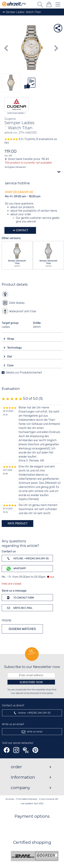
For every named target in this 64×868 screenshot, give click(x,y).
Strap (11, 339)
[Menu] (58, 5)
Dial (10, 356)
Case (11, 365)
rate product (18, 523)
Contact (22, 230)
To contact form (20, 598)
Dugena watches (22, 629)
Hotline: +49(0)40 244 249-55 (27, 558)
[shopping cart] (49, 5)
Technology (15, 348)
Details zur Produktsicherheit (24, 373)
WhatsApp (16, 569)
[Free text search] (40, 5)
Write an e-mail (19, 608)
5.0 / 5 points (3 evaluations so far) (31, 141)
